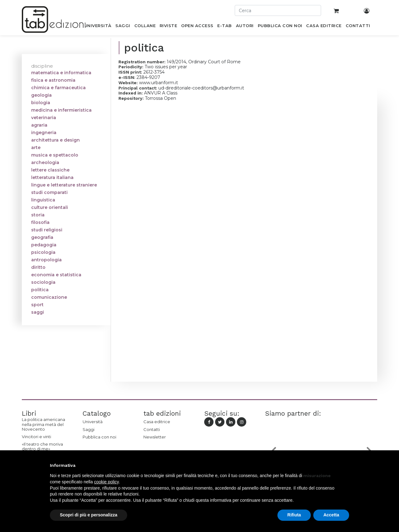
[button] (346, 465)
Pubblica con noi (99, 437)
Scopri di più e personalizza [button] (89, 515)
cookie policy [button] (106, 482)
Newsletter (155, 437)
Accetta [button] (331, 515)
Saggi (89, 429)
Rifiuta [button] (294, 515)
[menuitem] (98, 27)
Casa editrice (157, 422)
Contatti (152, 429)
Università (93, 422)
